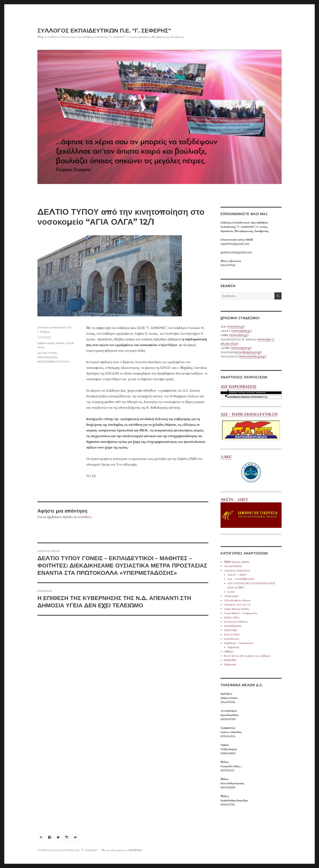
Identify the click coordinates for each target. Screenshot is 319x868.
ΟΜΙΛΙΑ (229, 652)
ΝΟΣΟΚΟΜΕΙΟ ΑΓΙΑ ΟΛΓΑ (54, 362)
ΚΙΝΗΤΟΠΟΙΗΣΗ (48, 357)
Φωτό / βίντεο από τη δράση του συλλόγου (247, 656)
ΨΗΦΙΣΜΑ (230, 660)
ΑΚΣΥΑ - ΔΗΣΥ (251, 512)
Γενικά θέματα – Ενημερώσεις (240, 613)
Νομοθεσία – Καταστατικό (238, 643)
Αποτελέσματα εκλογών (237, 600)
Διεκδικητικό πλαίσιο (236, 622)
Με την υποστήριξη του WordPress (122, 850)
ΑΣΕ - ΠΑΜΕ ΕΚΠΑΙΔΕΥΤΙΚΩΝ (251, 427)
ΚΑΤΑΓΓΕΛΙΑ (232, 634)
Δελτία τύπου (232, 617)
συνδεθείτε (84, 517)
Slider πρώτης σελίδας (237, 562)
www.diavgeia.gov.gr (248, 352)
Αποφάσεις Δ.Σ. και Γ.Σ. (237, 605)
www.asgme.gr (241, 348)
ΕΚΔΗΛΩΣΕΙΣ (233, 626)
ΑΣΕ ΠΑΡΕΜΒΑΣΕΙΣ (251, 392)
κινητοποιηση (231, 639)
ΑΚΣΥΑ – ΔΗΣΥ (237, 575)
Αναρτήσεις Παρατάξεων (237, 570)
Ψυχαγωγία (230, 664)
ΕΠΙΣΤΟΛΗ (230, 630)
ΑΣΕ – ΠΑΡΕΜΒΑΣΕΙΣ (241, 579)
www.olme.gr (239, 335)
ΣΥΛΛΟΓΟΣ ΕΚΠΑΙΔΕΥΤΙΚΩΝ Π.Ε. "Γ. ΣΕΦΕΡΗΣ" (104, 30)
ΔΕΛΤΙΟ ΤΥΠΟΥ (47, 353)
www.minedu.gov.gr (252, 357)
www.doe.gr (236, 327)
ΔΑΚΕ (251, 470)
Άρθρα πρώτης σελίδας (51, 343)
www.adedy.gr (241, 331)
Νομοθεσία (233, 647)
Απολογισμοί (231, 596)
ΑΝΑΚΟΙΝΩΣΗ (233, 566)
